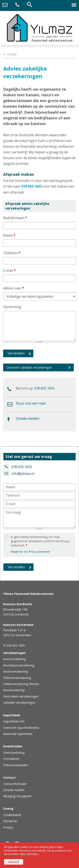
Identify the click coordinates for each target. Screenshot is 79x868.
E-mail (9, 271)
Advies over (14, 288)
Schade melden (28, 418)
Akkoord (14, 862)
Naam (9, 235)
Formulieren (11, 759)
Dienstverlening (14, 753)
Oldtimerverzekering (17, 678)
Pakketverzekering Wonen (21, 684)
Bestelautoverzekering (19, 665)
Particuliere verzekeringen (21, 696)
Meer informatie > (30, 854)
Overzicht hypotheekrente (21, 728)
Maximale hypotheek (18, 734)
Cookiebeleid (12, 815)
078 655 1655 (32, 186)
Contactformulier (15, 784)
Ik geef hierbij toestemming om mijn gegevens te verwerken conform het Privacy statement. (40, 541)
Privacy (8, 827)
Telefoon (12, 253)
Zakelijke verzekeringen (19, 702)
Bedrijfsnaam (15, 218)
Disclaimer (10, 821)
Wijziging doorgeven (17, 796)
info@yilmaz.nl (23, 474)
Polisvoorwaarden (16, 765)
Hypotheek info (14, 721)
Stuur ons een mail (31, 403)
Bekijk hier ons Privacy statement (30, 552)
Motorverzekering (15, 671)
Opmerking (12, 307)
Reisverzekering (14, 690)
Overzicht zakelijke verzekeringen (29, 367)
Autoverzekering (14, 659)
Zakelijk (12, 54)
